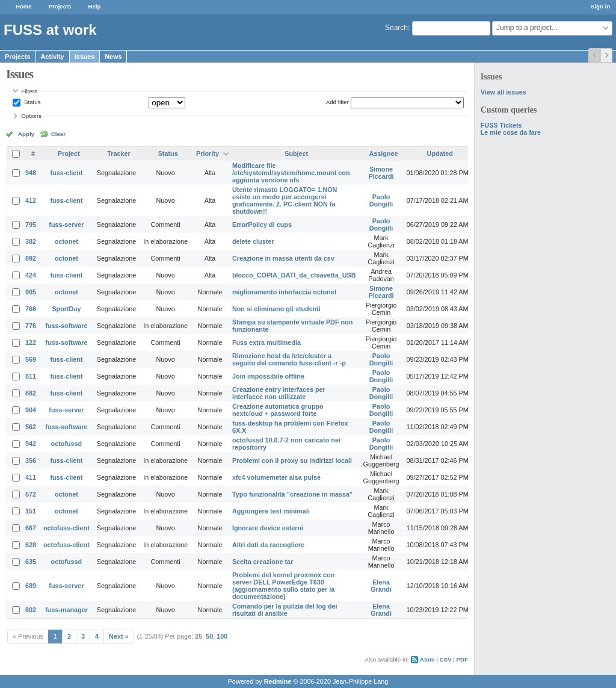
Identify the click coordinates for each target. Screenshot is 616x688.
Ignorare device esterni (268, 528)
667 (31, 528)
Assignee (384, 153)
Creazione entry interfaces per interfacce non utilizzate (279, 393)
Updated (440, 153)
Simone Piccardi (381, 173)
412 (31, 200)
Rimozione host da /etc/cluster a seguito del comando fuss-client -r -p (289, 359)
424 (31, 275)
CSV (446, 659)
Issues (85, 57)
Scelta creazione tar (263, 562)
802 (31, 610)
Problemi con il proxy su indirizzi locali (292, 460)
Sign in (600, 6)
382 (31, 241)
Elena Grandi (381, 586)
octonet (66, 241)
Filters (29, 91)
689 (31, 586)
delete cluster (253, 241)
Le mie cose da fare (511, 132)
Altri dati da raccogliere (268, 545)
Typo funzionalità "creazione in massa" (292, 494)
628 (31, 545)
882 (31, 393)
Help (95, 6)
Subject (296, 153)
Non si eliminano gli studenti (276, 309)
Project (69, 153)
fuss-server (66, 225)
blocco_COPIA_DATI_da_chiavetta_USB (294, 275)
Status (31, 102)
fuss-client (66, 173)
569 (31, 359)
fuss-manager (66, 610)
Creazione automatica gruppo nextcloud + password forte (278, 410)
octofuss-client (66, 528)
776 (31, 326)
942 (31, 444)
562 (31, 427)
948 (31, 173)
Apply (26, 134)
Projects (60, 6)
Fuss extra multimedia (266, 342)
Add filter (337, 102)
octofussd (67, 444)
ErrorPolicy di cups (262, 225)
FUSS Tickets (501, 125)
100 (222, 636)
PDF (462, 659)
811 (31, 376)
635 (31, 562)
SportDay (66, 309)
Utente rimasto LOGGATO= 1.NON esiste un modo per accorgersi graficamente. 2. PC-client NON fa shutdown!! (285, 200)
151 (31, 511)
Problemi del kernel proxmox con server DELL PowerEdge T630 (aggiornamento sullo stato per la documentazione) (283, 586)
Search (396, 28)
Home (24, 6)
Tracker (119, 153)
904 (31, 410)
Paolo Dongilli (381, 200)
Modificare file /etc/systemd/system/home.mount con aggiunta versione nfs (291, 173)
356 (31, 460)
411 (31, 477)
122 (31, 342)
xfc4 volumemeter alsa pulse (276, 477)
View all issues (504, 92)
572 (31, 494)
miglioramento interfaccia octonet (284, 292)
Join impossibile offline (268, 376)
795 (31, 225)
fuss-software (66, 326)
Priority (208, 153)
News (113, 57)
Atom (427, 659)
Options (31, 116)
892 (31, 258)
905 (31, 292)
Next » (119, 636)
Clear (58, 134)
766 (31, 309)
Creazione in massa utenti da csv (283, 258)
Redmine (278, 681)
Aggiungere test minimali (271, 511)
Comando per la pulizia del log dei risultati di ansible (285, 610)
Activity (53, 57)
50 (209, 636)
